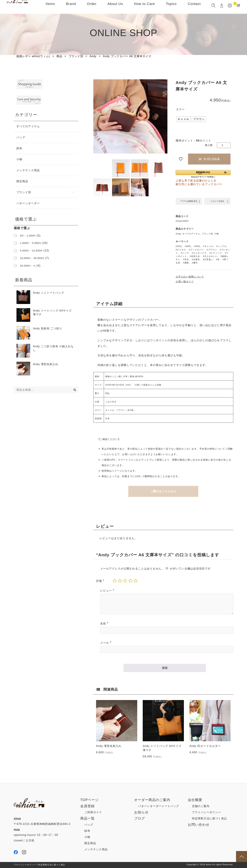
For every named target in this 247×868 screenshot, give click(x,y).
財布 (87, 831)
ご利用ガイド (93, 812)
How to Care (144, 7)
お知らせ (141, 812)
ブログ (140, 818)
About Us (115, 7)
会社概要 (195, 800)
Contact (194, 7)
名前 (104, 623)
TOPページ (89, 800)
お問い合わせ (199, 825)
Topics (171, 7)
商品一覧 (87, 818)
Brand (71, 7)
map (17, 829)
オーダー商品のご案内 (152, 800)
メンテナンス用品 (96, 849)
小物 (87, 837)
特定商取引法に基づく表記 (209, 818)
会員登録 (87, 806)
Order (92, 7)
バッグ (89, 825)
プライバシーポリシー (207, 812)
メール (106, 642)
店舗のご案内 (201, 806)
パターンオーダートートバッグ (159, 806)
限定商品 (90, 843)
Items (50, 7)
